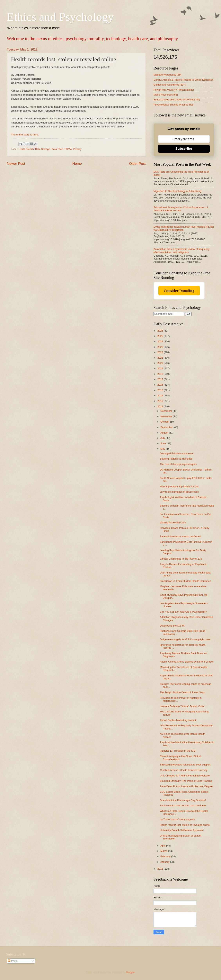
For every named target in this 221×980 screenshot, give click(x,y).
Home (77, 164)
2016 (161, 385)
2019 (161, 368)
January (165, 862)
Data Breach (27, 149)
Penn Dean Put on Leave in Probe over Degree (186, 786)
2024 (161, 341)
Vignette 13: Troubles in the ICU (178, 751)
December (167, 411)
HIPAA (68, 149)
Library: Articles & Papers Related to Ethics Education (183, 80)
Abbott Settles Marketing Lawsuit (178, 720)
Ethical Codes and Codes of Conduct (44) (177, 100)
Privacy (77, 149)
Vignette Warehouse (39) (167, 75)
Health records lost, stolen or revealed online (185, 825)
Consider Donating (179, 291)
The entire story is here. (25, 135)
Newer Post (16, 164)
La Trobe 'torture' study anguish (177, 819)
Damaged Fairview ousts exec (177, 453)
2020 (161, 363)
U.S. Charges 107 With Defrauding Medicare (185, 776)
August (165, 433)
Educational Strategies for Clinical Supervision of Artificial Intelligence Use (181, 209)
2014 (161, 395)
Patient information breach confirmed (180, 536)
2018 (161, 374)
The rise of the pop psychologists (178, 464)
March (164, 851)
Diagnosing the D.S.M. (172, 626)
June (164, 443)
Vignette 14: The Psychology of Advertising (177, 191)
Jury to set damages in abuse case (179, 492)
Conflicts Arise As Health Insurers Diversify (184, 770)
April (163, 846)
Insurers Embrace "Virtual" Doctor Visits (182, 706)
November (167, 416)
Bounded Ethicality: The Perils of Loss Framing (186, 781)
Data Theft (57, 149)
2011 (161, 869)
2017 (161, 379)
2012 (161, 406)
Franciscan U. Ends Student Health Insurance (185, 581)
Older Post (137, 164)
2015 (161, 390)
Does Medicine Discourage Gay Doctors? (183, 800)
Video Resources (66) (166, 95)
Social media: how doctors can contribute (183, 806)
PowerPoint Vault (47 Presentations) (174, 90)
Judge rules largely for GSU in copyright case (185, 639)
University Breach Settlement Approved (182, 830)
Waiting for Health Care (173, 522)
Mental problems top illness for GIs (179, 486)
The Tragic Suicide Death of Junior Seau (182, 692)
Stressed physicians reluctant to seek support (185, 765)
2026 (161, 331)
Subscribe (184, 149)
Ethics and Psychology (60, 17)
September (167, 427)
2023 (161, 347)
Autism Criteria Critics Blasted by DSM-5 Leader (187, 662)
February (166, 856)
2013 (161, 401)
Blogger (130, 972)
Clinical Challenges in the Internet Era (181, 559)
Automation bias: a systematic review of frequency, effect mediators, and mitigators (182, 251)
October (165, 422)
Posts (13, 961)
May (163, 449)
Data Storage (43, 149)
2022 (161, 352)
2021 (161, 358)
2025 (161, 336)
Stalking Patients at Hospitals (176, 459)
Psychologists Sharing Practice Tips (173, 105)
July (163, 438)
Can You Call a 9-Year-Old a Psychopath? (183, 612)
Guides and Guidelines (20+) (170, 85)
